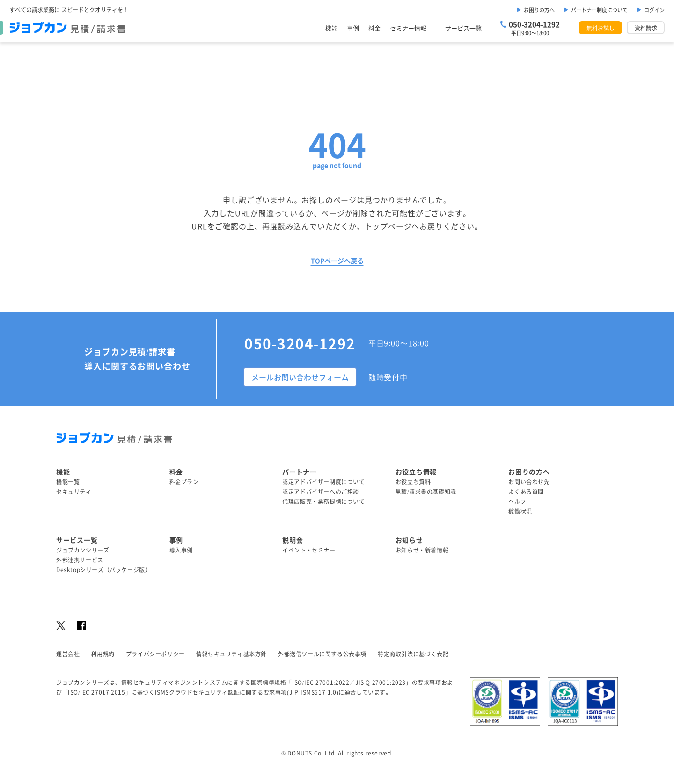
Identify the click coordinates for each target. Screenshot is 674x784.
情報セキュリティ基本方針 (231, 654)
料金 (374, 28)
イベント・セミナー (309, 550)
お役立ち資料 (413, 482)
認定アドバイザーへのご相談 (321, 491)
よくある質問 (526, 491)
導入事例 (181, 550)
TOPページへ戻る (337, 261)
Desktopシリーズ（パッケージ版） (103, 570)
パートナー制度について (599, 10)
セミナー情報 (408, 28)
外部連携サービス (80, 560)
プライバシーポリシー (155, 654)
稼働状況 (520, 511)
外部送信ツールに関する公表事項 (322, 654)
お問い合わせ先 (529, 482)
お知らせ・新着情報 (422, 550)
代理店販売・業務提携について (323, 501)
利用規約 (103, 654)
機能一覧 (68, 482)
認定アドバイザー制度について (323, 482)
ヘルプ (517, 501)
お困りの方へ (539, 10)
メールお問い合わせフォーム (300, 377)
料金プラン (184, 482)
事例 (353, 28)
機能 (331, 28)
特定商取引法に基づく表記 (413, 654)
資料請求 (646, 28)
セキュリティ (74, 491)
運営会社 (68, 654)
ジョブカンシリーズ (83, 550)
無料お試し (601, 28)
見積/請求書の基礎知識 (426, 491)
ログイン (654, 10)
